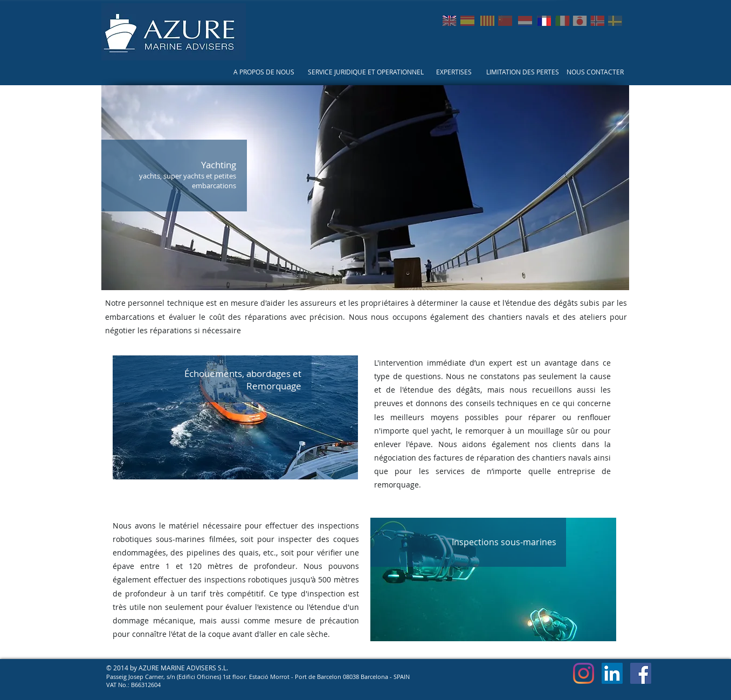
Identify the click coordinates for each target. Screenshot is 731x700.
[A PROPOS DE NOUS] (264, 72)
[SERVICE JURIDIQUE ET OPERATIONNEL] (365, 72)
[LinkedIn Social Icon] (612, 673)
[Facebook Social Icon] (641, 673)
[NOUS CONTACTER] (595, 72)
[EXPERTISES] (454, 72)
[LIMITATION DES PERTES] (523, 72)
